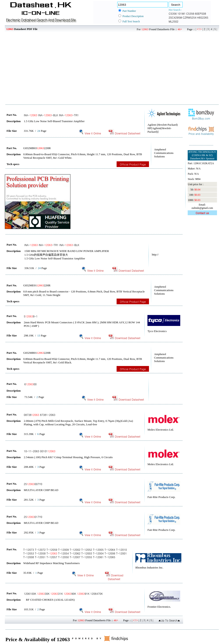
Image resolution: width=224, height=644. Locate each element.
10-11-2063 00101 (40, 451)
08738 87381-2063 (40, 415)
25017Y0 (33, 517)
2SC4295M (175, 17)
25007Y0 (33, 484)
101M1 (182, 13)
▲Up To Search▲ (169, 620)
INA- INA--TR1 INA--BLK (52, 245)
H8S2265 (203, 17)
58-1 (31, 316)
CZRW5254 (190, 17)
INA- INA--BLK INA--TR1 (51, 115)
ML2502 (173, 21)
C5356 (173, 13)
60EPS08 (200, 13)
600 (30, 384)
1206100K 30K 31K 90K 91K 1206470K (63, 594)
